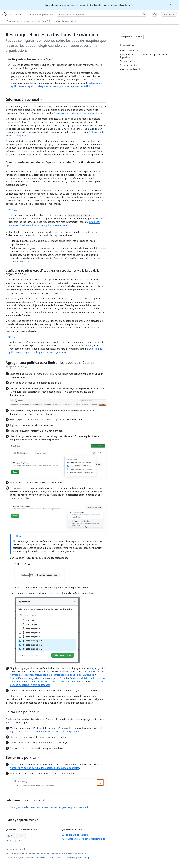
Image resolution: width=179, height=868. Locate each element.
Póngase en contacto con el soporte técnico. (84, 839)
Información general (24, 99)
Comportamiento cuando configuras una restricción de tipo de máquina (54, 164)
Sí (10, 835)
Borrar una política (23, 757)
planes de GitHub (82, 86)
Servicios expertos (74, 858)
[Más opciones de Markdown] (146, 37)
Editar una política (22, 712)
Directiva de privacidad (15, 840)
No (21, 835)
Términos (30, 858)
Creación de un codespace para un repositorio (78, 113)
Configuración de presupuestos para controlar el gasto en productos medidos (51, 807)
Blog (87, 858)
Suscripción (169, 14)
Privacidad (41, 858)
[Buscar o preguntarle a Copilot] (102, 14)
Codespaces (12, 21)
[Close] (171, 5)
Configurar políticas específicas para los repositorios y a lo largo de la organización (53, 272)
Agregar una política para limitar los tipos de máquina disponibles (50, 365)
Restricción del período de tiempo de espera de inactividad (55, 681)
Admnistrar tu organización (33, 21)
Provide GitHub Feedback (75, 835)
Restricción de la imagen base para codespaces (35, 678)
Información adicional (25, 800)
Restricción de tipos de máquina (63, 21)
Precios (60, 858)
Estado (51, 858)
